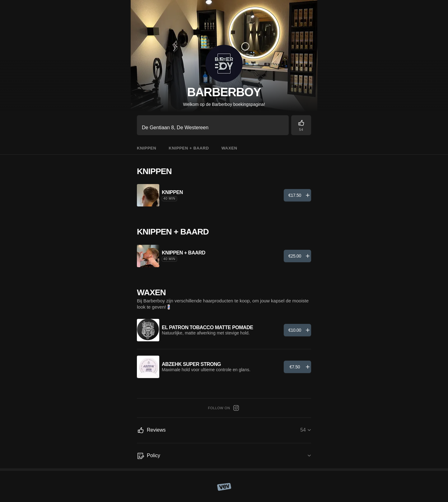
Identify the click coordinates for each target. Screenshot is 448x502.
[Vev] (224, 486)
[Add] (297, 195)
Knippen (147, 148)
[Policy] (224, 456)
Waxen (229, 148)
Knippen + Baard (189, 148)
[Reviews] (301, 125)
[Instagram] (236, 408)
